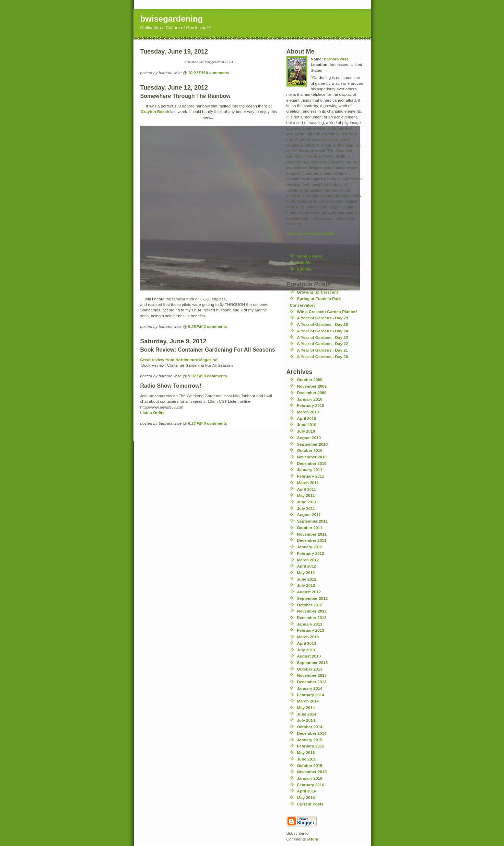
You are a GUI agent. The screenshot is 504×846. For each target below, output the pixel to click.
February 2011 (311, 476)
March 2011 (308, 483)
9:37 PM (195, 376)
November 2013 (312, 675)
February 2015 (311, 746)
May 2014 (306, 707)
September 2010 (313, 444)
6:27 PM (195, 423)
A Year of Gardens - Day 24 (323, 331)
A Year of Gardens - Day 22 (323, 344)
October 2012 (310, 605)
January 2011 (310, 470)
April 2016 (307, 791)
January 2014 (310, 688)
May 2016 (306, 797)
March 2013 (308, 637)
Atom (313, 839)
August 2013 (309, 656)
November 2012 (312, 611)
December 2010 (312, 463)
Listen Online (153, 413)
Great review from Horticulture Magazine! (180, 360)
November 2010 (312, 457)
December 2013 (312, 682)
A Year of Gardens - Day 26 (323, 324)
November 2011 (312, 534)
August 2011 (309, 515)
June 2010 (307, 425)
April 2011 (307, 489)
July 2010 (306, 431)
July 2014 (306, 720)
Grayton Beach (155, 111)
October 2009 (310, 380)
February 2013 (311, 630)
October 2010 (310, 450)
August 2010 (309, 438)
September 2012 (313, 598)
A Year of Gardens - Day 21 (323, 350)
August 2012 (309, 592)
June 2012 (307, 579)
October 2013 (310, 669)
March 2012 (308, 560)
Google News (310, 256)
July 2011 (306, 508)
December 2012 (312, 618)
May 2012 (306, 573)
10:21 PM (196, 73)
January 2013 (310, 624)
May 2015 (306, 752)
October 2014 (310, 727)
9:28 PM (195, 326)
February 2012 (311, 553)
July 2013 (306, 650)
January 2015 (310, 740)
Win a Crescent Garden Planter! (327, 312)
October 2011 (310, 528)
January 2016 (310, 778)
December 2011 (312, 540)
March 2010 (308, 412)
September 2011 (313, 521)
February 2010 (311, 405)
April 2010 (307, 418)
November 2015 (312, 772)
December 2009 (312, 393)
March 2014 (308, 701)
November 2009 (312, 386)
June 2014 (307, 714)
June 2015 (307, 759)
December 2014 (312, 733)
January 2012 (310, 547)
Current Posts (310, 804)
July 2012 (306, 585)
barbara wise (336, 59)
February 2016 (311, 785)
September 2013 (313, 662)
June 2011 (307, 502)
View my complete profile (310, 233)
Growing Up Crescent (318, 292)
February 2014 (311, 695)
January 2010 (310, 399)
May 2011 (306, 495)
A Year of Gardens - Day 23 (323, 337)
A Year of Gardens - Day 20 (323, 357)
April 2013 (307, 643)
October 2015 (310, 765)
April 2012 (307, 566)
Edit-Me (304, 262)
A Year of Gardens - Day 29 (323, 318)
